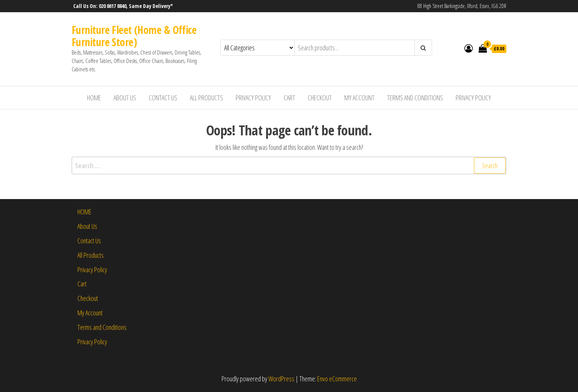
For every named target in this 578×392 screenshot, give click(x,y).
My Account (359, 98)
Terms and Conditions (415, 98)
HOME (94, 98)
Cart (289, 98)
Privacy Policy (253, 98)
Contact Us (163, 98)
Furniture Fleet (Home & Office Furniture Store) (134, 36)
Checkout (320, 98)
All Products (206, 98)
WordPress (281, 379)
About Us (125, 98)
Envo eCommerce (337, 379)
